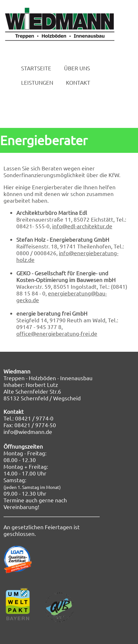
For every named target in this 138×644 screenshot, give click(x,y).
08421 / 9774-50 (35, 425)
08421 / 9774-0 (34, 418)
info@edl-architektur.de (82, 226)
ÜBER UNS (77, 68)
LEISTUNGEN (37, 83)
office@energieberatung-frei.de (57, 333)
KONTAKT (78, 83)
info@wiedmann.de (28, 432)
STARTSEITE (36, 68)
